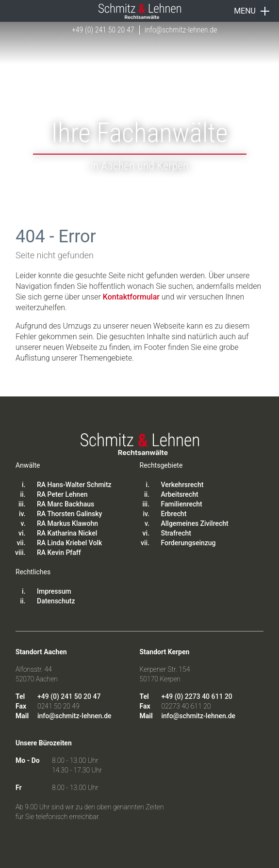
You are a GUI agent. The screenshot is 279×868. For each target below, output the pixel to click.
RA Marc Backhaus (66, 504)
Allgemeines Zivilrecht (195, 523)
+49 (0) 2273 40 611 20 (197, 696)
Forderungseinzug (189, 543)
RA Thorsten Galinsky (69, 514)
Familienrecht (182, 504)
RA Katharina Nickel (67, 533)
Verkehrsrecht (182, 485)
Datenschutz (56, 601)
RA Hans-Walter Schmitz (74, 485)
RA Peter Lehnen (62, 494)
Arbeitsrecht (180, 494)
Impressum (54, 591)
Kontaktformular (131, 297)
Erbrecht (174, 514)
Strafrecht (176, 533)
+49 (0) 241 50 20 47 (103, 30)
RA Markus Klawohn (67, 523)
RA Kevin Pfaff (59, 552)
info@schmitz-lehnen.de (181, 30)
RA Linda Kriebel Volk (69, 543)
